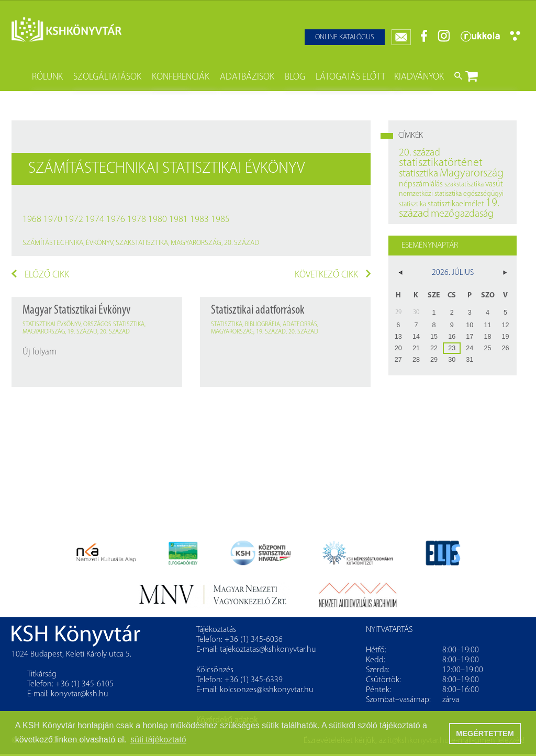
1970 (53, 220)
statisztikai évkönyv (52, 325)
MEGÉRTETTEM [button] (485, 733)
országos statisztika (114, 325)
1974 (95, 220)
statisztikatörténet (441, 163)
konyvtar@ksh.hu (80, 694)
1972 (74, 220)
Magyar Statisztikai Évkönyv (76, 310)
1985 (220, 220)
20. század (242, 243)
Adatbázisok (247, 77)
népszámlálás (421, 184)
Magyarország (196, 243)
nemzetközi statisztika (430, 194)
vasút (494, 184)
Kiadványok (419, 77)
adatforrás (300, 325)
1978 (137, 220)
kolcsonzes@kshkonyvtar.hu (267, 690)
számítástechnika (53, 243)
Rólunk (47, 77)
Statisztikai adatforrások (258, 310)
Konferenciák (181, 77)
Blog (295, 77)
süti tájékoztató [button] (158, 740)
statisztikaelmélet (456, 204)
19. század (82, 332)
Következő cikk (333, 275)
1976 (116, 220)
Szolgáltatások (107, 77)
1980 (158, 220)
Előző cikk (40, 275)
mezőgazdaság (462, 214)
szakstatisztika (142, 243)
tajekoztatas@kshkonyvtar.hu (268, 650)
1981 (178, 220)
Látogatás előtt (350, 77)
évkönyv (99, 243)
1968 (32, 220)
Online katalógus (345, 37)
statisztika (227, 325)
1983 (199, 220)
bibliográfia (263, 325)
